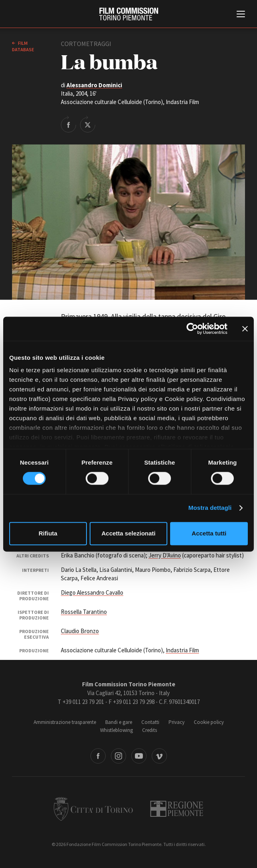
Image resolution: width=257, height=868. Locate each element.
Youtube (139, 756)
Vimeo (159, 756)
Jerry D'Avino (165, 555)
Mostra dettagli (210, 508)
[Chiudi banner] (245, 329)
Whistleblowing (116, 730)
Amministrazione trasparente (65, 722)
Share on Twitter (88, 124)
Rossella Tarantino (84, 612)
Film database (23, 46)
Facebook (98, 756)
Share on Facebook (68, 124)
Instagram (118, 756)
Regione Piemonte (177, 809)
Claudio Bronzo (80, 631)
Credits (150, 730)
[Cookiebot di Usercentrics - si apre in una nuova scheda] (192, 329)
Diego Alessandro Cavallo (92, 592)
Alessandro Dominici (94, 85)
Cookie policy (209, 722)
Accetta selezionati (128, 533)
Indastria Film (182, 650)
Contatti (150, 722)
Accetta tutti (209, 533)
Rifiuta (48, 533)
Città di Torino (93, 809)
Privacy (177, 722)
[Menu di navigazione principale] (241, 15)
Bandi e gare (119, 722)
